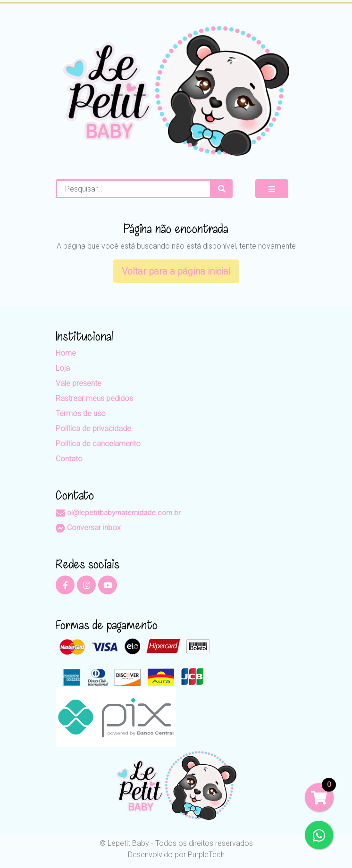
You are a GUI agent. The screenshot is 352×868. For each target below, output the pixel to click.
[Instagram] (86, 585)
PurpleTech (206, 855)
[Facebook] (65, 585)
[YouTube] (108, 585)
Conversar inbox (88, 528)
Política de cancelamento (98, 444)
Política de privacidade (93, 429)
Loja (63, 368)
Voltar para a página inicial (176, 271)
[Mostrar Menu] (272, 189)
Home (66, 353)
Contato (69, 459)
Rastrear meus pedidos (94, 398)
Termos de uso (81, 413)
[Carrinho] (319, 797)
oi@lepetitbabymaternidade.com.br (118, 513)
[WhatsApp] (319, 835)
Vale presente (79, 383)
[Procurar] (222, 189)
